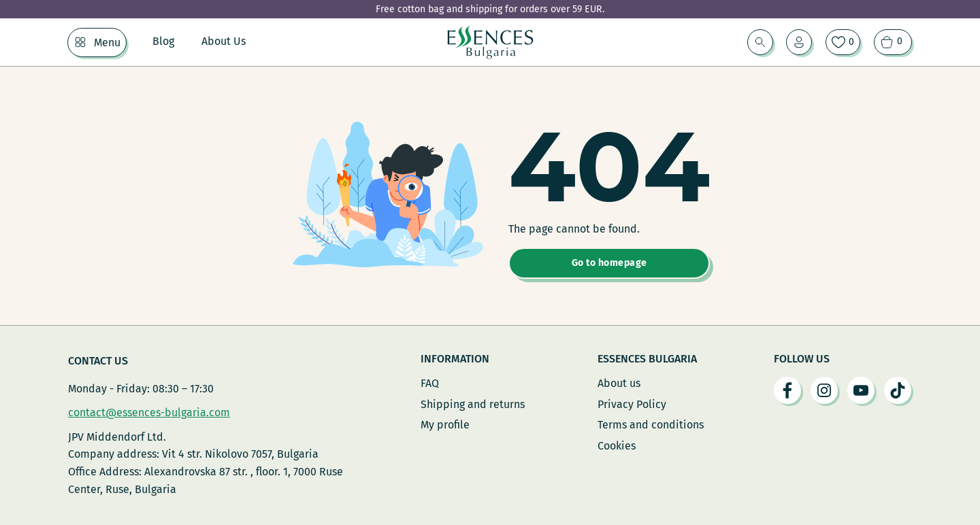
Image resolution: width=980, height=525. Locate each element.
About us (619, 383)
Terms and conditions (651, 425)
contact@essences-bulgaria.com (149, 412)
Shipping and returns (473, 404)
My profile (445, 425)
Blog (163, 41)
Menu (107, 43)
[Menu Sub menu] (80, 42)
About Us (224, 41)
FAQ (430, 383)
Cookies (617, 446)
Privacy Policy (632, 404)
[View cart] (893, 42)
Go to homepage (609, 263)
